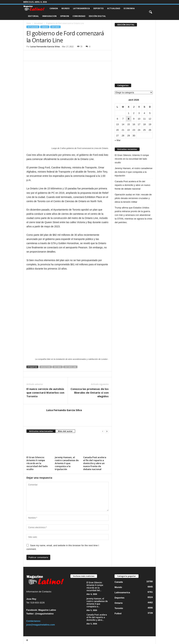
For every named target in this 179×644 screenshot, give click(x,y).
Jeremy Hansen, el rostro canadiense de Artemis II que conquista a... (97, 603)
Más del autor (65, 431)
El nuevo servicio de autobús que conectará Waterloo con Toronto (45, 393)
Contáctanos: (34, 621)
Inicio (29, 23)
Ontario (55, 27)
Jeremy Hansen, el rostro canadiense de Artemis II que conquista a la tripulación (67, 463)
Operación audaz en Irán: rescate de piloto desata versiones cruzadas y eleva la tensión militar (133, 198)
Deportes (99, 8)
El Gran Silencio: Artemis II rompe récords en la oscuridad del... (95, 586)
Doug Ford (46, 367)
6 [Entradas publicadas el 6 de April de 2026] (117, 119)
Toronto (119, 608)
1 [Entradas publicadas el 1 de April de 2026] (128, 113)
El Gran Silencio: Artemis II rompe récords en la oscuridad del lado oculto (37, 463)
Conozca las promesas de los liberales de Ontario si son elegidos (90, 393)
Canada (54, 8)
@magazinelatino (44, 614)
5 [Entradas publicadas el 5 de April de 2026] (150, 113)
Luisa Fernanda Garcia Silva (45, 46)
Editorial (33, 16)
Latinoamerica (81, 8)
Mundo (66, 8)
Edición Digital (97, 16)
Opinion (65, 16)
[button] (150, 12)
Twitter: (30, 614)
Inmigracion (49, 16)
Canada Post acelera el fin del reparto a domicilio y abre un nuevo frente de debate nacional (95, 463)
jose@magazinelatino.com (41, 625)
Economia (129, 8)
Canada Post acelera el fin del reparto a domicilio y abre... (97, 617)
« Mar (118, 140)
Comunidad (79, 16)
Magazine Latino (47, 610)
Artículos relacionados (41, 431)
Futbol (118, 613)
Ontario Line (70, 367)
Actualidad (114, 8)
